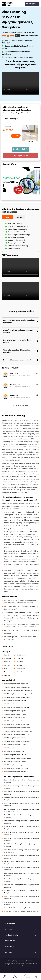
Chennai (7, 662)
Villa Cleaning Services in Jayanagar (16, 761)
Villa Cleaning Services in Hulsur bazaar (17, 704)
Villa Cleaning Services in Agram (15, 765)
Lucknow (7, 675)
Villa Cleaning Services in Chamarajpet (17, 721)
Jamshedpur (21, 669)
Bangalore (8, 658)
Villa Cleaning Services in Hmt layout (16, 772)
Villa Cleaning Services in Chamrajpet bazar (18, 731)
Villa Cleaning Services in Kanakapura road (18, 694)
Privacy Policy (13, 961)
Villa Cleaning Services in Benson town (16, 724)
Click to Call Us (22, 149)
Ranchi (6, 655)
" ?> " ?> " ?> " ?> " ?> (20, 119)
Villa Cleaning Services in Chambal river (17, 707)
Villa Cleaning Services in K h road (15, 714)
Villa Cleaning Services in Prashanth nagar (18, 758)
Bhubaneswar (21, 655)
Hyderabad (21, 658)
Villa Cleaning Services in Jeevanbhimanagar (19, 748)
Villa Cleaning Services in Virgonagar (16, 684)
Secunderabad (22, 672)
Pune (6, 669)
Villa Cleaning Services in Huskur (15, 738)
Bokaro (6, 672)
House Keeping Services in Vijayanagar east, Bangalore (22, 911)
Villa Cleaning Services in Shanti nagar (17, 741)
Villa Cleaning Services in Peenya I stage (17, 697)
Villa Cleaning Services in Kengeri (15, 717)
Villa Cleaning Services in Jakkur (14, 751)
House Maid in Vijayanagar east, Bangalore (18, 908)
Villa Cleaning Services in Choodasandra (17, 687)
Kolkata (19, 665)
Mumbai (7, 665)
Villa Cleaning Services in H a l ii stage (16, 768)
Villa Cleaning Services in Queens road (17, 734)
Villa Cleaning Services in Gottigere (15, 755)
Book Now (30, 141)
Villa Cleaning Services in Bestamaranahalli (18, 690)
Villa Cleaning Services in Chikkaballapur (17, 728)
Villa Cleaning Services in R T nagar (15, 745)
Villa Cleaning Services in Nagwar (15, 711)
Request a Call (22, 155)
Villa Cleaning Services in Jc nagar (15, 701)
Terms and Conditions (26, 961)
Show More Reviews (21, 405)
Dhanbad (20, 662)
